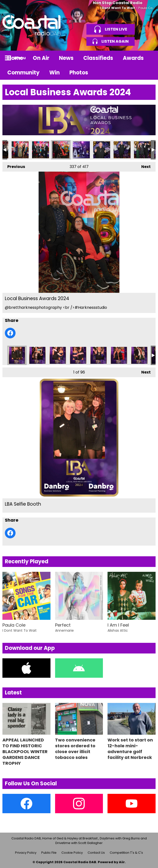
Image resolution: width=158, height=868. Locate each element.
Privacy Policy (26, 853)
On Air (41, 58)
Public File (49, 853)
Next (144, 166)
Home (15, 58)
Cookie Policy (72, 853)
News (66, 58)
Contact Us (96, 853)
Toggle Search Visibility (148, 58)
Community (23, 73)
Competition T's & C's (126, 853)
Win (54, 73)
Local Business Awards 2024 (20, 150)
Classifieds (98, 58)
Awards (133, 58)
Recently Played (27, 561)
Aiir (122, 862)
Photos (79, 73)
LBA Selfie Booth (17, 355)
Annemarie (64, 630)
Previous (14, 166)
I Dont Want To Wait (118, 8)
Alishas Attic (118, 630)
